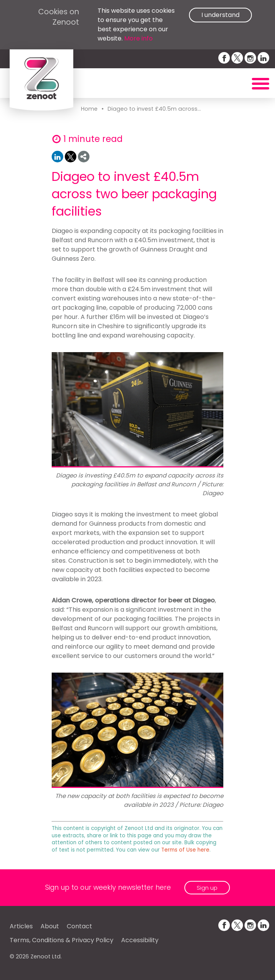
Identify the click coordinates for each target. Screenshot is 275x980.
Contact (79, 926)
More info (138, 38)
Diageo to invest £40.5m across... (154, 109)
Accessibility (140, 940)
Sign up (207, 888)
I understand (220, 15)
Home (89, 109)
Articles (21, 926)
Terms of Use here (185, 850)
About (50, 926)
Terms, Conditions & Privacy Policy (62, 940)
